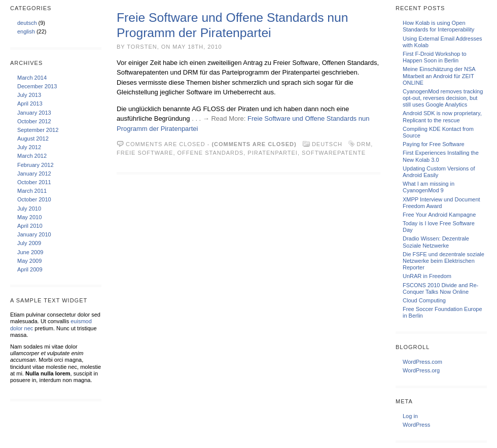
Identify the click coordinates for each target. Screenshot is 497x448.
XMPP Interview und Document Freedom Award (441, 203)
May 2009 (29, 261)
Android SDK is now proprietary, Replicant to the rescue (442, 116)
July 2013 (29, 95)
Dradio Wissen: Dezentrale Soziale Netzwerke (436, 242)
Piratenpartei (273, 153)
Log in (410, 416)
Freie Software (145, 153)
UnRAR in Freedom (427, 276)
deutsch (27, 23)
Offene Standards (211, 153)
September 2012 (38, 130)
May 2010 (29, 217)
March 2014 (32, 78)
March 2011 (32, 191)
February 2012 (35, 165)
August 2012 (33, 139)
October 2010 (34, 199)
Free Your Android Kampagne (439, 215)
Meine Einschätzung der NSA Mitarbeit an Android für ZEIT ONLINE (439, 76)
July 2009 (29, 243)
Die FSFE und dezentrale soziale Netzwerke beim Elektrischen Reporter (443, 261)
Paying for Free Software (434, 144)
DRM (364, 144)
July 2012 (29, 147)
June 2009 (30, 252)
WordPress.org (421, 370)
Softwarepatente (334, 153)
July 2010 (29, 209)
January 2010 (34, 234)
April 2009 (30, 269)
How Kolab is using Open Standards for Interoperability (438, 26)
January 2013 (34, 113)
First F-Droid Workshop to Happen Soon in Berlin (435, 57)
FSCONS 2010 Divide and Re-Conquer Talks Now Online (440, 288)
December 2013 (37, 86)
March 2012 (32, 156)
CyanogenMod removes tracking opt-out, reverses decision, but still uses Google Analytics (443, 98)
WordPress (416, 425)
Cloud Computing (424, 300)
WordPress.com (422, 362)
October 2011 (34, 182)
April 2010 (30, 226)
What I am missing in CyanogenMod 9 (429, 187)
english (26, 31)
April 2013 (30, 104)
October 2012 (34, 121)
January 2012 (34, 174)
